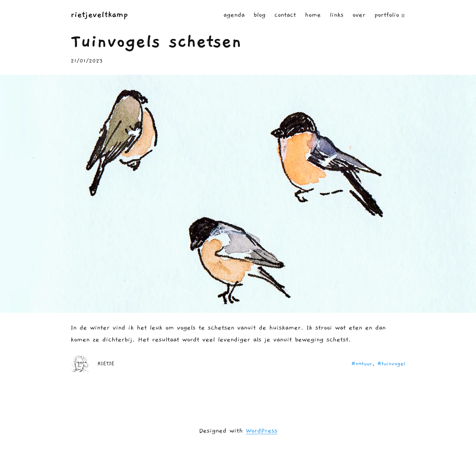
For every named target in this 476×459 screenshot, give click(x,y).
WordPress (262, 431)
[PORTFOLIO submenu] (403, 15)
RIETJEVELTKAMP (99, 15)
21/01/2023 (87, 61)
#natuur (362, 364)
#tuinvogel (391, 364)
